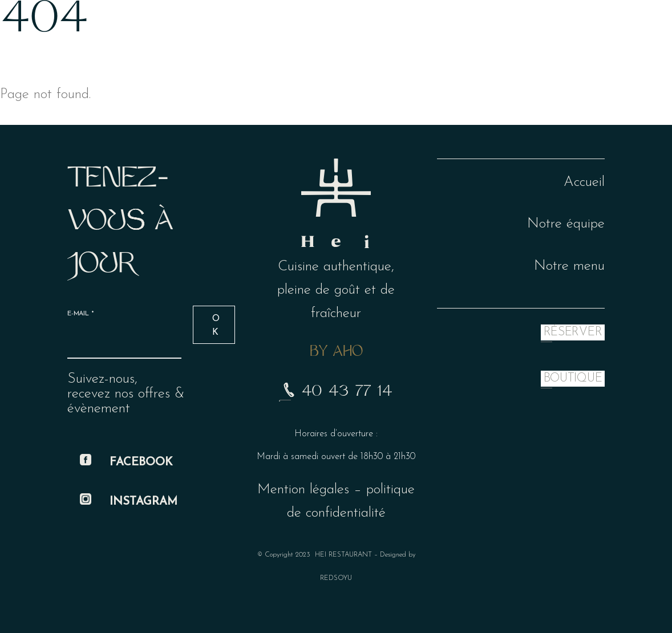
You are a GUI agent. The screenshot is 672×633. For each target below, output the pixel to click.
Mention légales (303, 490)
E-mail (80, 314)
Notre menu (569, 266)
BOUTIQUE (573, 378)
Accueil (584, 182)
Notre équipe (566, 224)
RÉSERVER (573, 332)
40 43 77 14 (336, 392)
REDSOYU (336, 578)
